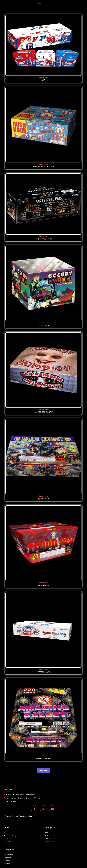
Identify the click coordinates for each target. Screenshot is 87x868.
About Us (7, 839)
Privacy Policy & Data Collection (18, 816)
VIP (43, 80)
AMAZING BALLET (43, 758)
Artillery (7, 864)
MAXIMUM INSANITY (43, 412)
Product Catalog (10, 836)
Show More (44, 770)
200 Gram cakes (51, 833)
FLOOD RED (43, 585)
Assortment (8, 855)
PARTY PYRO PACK (43, 239)
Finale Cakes (43, 77)
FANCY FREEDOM (43, 672)
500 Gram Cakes (51, 839)
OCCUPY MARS (43, 325)
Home (6, 833)
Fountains (7, 858)
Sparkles (7, 861)
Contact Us (8, 842)
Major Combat (43, 499)
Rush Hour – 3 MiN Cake (43, 167)
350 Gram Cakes (51, 836)
